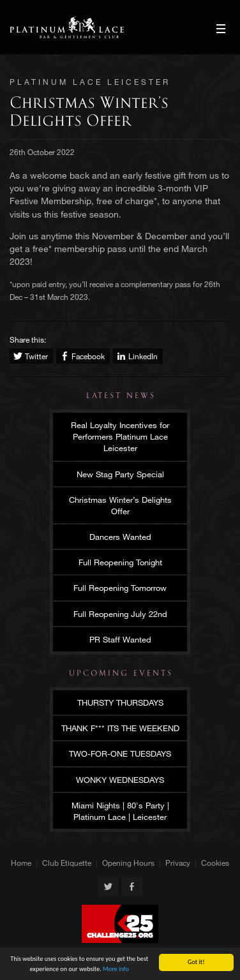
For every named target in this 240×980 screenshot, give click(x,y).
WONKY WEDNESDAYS (120, 780)
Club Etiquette (67, 863)
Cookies (215, 863)
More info (116, 969)
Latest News (121, 396)
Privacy (178, 863)
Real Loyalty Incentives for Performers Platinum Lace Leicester (120, 436)
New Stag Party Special (120, 474)
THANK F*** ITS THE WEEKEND (120, 728)
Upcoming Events (121, 673)
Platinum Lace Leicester (67, 27)
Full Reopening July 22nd (120, 614)
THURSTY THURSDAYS (120, 702)
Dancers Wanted (120, 537)
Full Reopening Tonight (120, 562)
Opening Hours (128, 863)
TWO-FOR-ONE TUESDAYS (120, 754)
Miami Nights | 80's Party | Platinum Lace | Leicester (120, 811)
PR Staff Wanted (120, 639)
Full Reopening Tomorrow (120, 588)
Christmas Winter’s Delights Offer (120, 505)
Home (21, 863)
